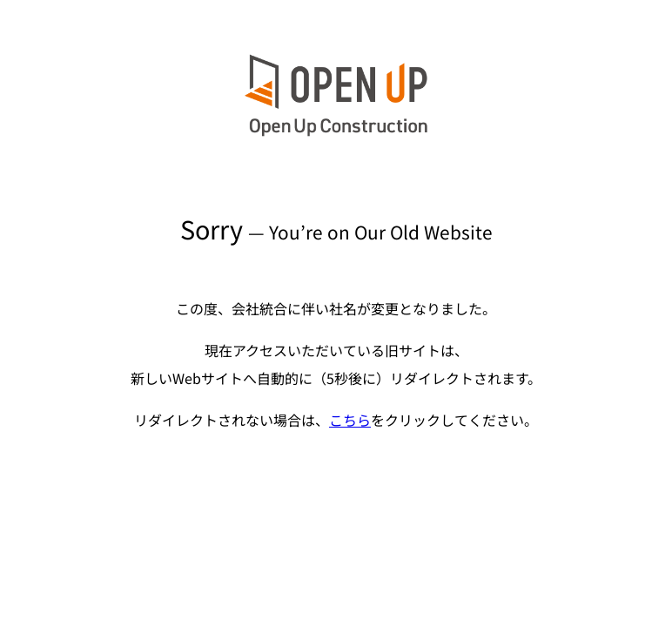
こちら (350, 420)
